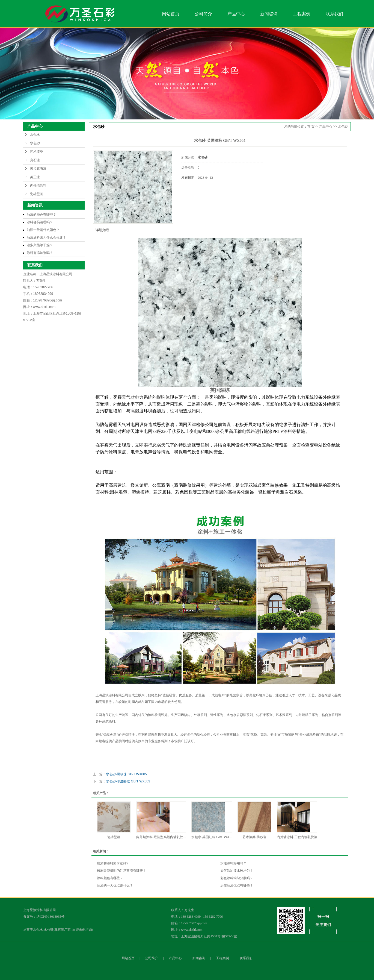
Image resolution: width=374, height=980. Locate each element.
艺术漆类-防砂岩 (254, 837)
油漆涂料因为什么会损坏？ (46, 237)
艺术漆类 (37, 152)
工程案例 (302, 14)
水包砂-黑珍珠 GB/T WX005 (126, 774)
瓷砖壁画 (37, 194)
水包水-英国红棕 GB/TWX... (212, 837)
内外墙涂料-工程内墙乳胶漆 (297, 837)
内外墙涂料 (38, 186)
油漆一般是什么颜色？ (43, 230)
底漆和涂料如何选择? (113, 863)
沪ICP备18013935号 (50, 917)
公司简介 (203, 14)
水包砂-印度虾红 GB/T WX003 (128, 781)
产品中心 (236, 14)
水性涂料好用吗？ (233, 863)
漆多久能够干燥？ (40, 245)
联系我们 (334, 14)
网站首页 (171, 14)
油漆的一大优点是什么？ (115, 885)
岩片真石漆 (38, 169)
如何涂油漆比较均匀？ (237, 871)
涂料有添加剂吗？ (40, 253)
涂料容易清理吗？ (40, 222)
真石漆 (35, 160)
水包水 (35, 135)
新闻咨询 (269, 14)
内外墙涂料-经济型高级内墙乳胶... (161, 837)
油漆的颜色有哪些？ (41, 215)
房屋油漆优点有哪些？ (237, 885)
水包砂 (35, 143)
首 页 (311, 127)
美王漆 (35, 177)
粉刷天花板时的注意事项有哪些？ (121, 871)
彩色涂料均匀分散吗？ (237, 878)
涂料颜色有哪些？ (110, 878)
